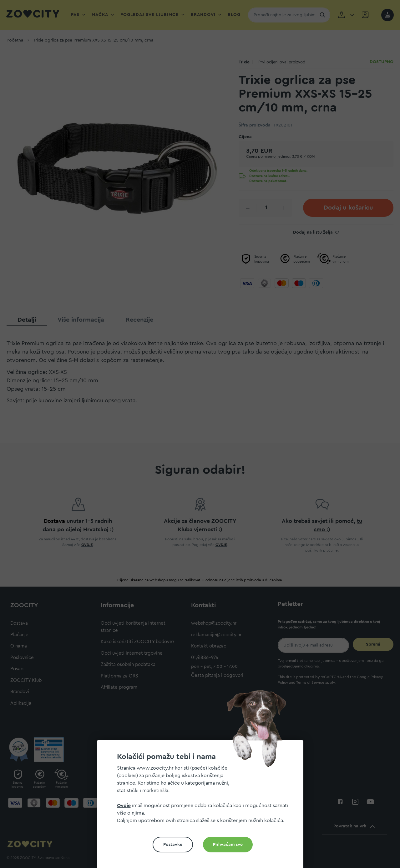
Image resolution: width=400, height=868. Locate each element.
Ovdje (124, 806)
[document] (203, 807)
